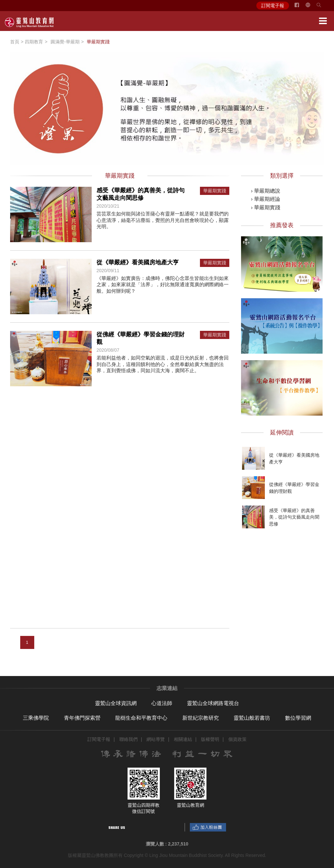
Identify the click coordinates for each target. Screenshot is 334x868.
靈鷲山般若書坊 (252, 718)
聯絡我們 (129, 739)
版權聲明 (210, 739)
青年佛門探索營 (82, 718)
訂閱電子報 (273, 6)
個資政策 (237, 739)
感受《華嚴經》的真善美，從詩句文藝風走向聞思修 (294, 517)
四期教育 (34, 42)
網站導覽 (156, 739)
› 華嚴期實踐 (266, 207)
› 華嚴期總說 (266, 191)
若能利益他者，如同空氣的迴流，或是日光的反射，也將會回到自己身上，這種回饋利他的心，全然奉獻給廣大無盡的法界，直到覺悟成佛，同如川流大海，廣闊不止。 (163, 364)
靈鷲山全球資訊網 (116, 703)
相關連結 (183, 739)
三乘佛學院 (36, 718)
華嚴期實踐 (215, 191)
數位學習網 (298, 718)
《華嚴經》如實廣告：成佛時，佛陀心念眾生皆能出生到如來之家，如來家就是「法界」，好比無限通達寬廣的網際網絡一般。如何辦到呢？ (163, 285)
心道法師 (162, 703)
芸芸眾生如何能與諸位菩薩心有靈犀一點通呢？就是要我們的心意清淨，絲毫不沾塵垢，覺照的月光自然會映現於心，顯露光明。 (163, 220)
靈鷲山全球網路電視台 (213, 703)
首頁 (15, 42)
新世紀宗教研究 (201, 718)
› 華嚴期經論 (266, 199)
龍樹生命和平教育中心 (141, 718)
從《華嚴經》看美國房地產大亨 (138, 262)
